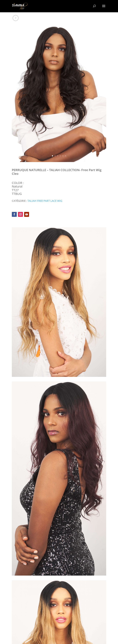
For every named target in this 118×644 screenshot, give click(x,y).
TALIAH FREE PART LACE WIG (45, 201)
